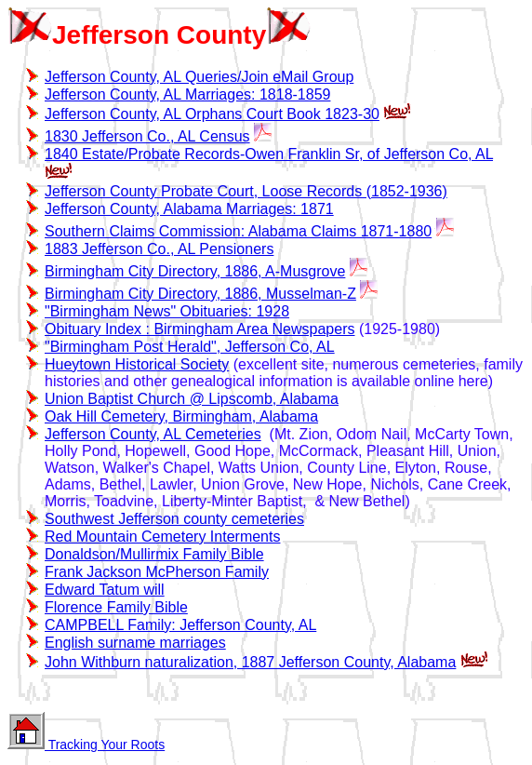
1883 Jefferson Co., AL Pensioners (159, 249)
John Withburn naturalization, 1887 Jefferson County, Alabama (250, 662)
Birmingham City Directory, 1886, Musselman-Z (200, 294)
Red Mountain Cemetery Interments (162, 537)
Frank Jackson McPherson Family (157, 572)
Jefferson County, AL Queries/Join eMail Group (199, 77)
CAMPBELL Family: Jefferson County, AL (180, 625)
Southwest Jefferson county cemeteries (174, 519)
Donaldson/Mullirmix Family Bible (154, 554)
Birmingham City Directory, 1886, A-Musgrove (195, 271)
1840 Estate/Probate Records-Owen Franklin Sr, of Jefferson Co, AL (269, 154)
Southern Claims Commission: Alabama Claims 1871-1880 (238, 231)
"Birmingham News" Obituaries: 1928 (167, 311)
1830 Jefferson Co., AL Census (147, 136)
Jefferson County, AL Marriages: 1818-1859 (187, 94)
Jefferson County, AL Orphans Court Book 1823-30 (212, 114)
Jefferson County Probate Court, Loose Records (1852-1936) (246, 191)
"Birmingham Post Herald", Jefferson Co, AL (190, 347)
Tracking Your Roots (86, 745)
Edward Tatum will (105, 590)
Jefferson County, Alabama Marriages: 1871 (189, 209)
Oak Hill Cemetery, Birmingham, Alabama (181, 416)
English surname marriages (135, 643)
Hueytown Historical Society (137, 364)
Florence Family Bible (116, 607)
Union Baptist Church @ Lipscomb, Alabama (192, 399)
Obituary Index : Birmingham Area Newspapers (199, 329)
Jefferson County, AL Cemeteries (153, 434)
